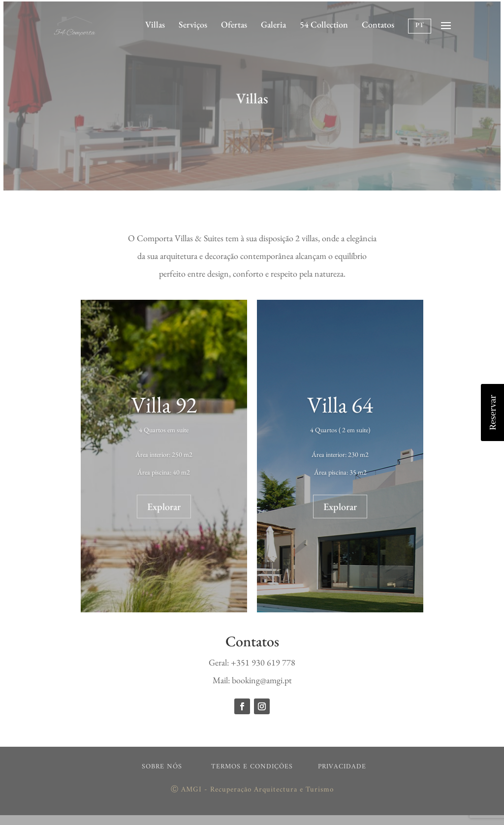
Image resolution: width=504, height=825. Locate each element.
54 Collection (324, 24)
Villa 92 (164, 408)
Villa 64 (340, 408)
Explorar (164, 510)
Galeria (273, 24)
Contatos (378, 24)
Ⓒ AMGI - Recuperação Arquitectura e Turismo (252, 790)
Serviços (193, 24)
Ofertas (234, 24)
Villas (155, 24)
